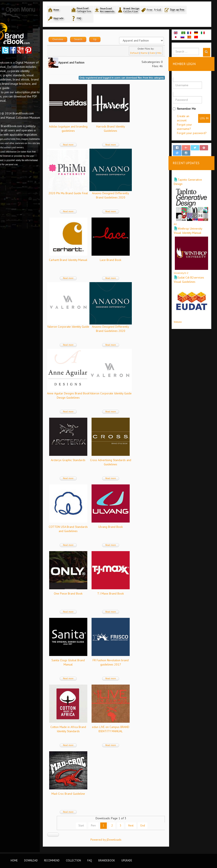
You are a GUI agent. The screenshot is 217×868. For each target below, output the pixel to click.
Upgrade (127, 860)
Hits (164, 56)
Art (180, 220)
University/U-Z (186, 264)
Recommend (52, 860)
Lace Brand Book (130, 263)
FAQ (90, 860)
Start (89, 828)
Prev (101, 828)
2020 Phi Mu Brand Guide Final (88, 196)
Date (157, 56)
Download (31, 860)
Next (139, 828)
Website (183, 308)
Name (149, 56)
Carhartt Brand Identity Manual (88, 263)
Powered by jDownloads (118, 842)
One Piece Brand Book (88, 596)
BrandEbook (107, 860)
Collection (73, 860)
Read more (88, 147)
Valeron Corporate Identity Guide (88, 329)
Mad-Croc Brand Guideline (88, 796)
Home (14, 860)
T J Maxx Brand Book (130, 596)
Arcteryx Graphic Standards (88, 463)
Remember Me (189, 109)
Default (139, 56)
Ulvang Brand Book (130, 530)
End (151, 828)
